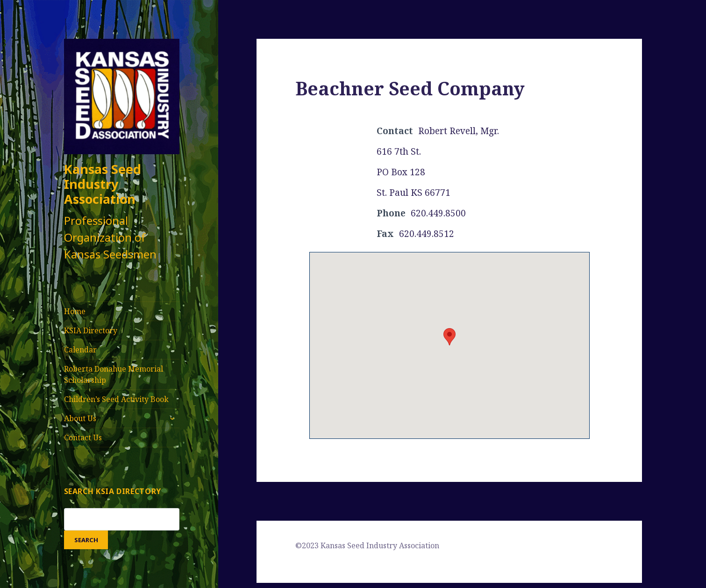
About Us (80, 418)
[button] (449, 337)
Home (75, 311)
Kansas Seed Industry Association (103, 184)
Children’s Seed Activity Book (116, 399)
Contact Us (83, 437)
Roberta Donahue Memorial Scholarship (114, 374)
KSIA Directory (91, 330)
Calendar (80, 350)
